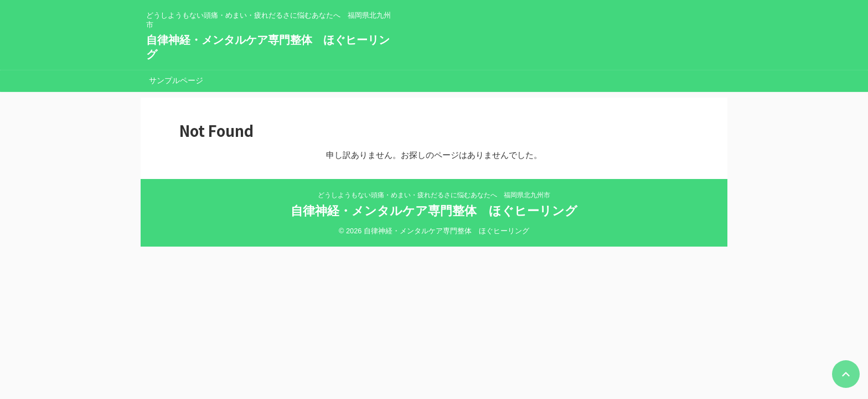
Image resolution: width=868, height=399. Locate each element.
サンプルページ (176, 80)
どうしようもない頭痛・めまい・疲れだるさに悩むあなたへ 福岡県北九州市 (434, 195)
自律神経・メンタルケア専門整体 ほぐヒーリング (434, 211)
